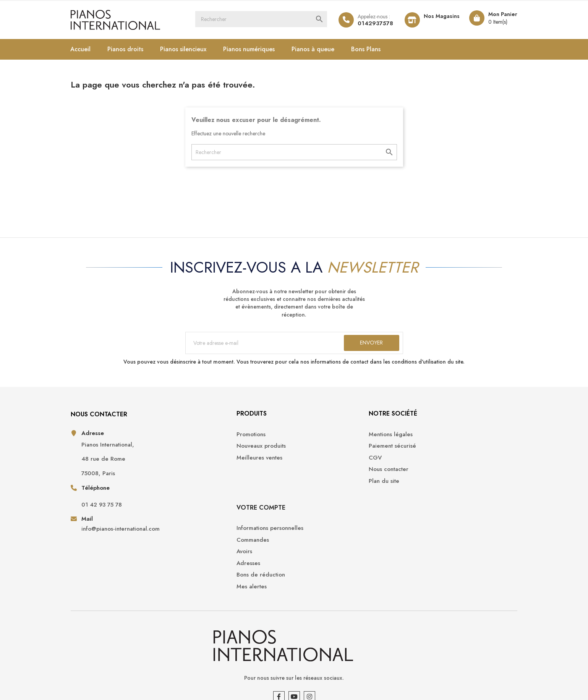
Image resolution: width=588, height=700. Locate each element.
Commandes (425, 452)
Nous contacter (320, 475)
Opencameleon (208, 685)
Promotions (206, 440)
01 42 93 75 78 (113, 512)
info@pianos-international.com (132, 536)
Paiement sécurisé (324, 452)
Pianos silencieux (195, 49)
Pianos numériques (261, 49)
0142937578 (362, 23)
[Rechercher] (266, 20)
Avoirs (417, 464)
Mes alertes (424, 498)
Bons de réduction (433, 487)
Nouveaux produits (216, 452)
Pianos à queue (325, 49)
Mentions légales (322, 440)
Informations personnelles (442, 440)
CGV (306, 464)
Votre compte (433, 420)
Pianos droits (137, 49)
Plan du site (315, 487)
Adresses (421, 475)
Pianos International (131, 685)
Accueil (92, 49)
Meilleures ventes (214, 464)
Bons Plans (378, 49)
